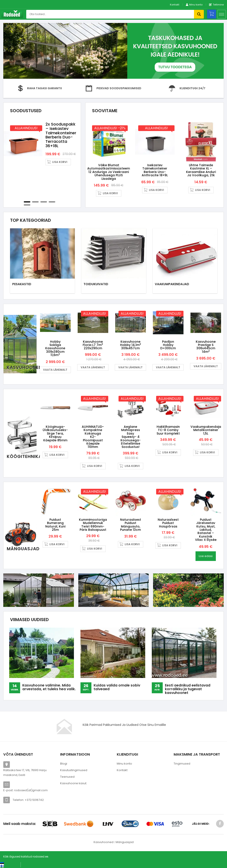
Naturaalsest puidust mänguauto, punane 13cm (131, 525)
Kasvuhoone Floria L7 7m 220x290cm (93, 345)
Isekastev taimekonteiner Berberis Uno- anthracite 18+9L (155, 170)
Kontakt (175, 5)
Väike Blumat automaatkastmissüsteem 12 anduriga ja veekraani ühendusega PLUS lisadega (109, 172)
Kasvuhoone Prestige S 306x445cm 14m (206, 347)
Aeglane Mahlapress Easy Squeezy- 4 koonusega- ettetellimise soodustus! (131, 437)
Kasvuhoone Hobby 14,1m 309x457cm (131, 345)
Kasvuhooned (104, 842)
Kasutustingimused (74, 770)
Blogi (64, 764)
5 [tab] (27, 205)
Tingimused (182, 764)
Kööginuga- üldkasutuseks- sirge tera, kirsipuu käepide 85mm (55, 433)
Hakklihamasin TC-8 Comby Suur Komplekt (168, 430)
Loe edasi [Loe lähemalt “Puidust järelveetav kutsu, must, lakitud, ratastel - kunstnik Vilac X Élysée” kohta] (206, 556)
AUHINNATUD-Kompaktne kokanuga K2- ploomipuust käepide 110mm (93, 437)
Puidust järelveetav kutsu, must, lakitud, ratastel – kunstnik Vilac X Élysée (206, 530)
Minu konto (124, 764)
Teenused (67, 777)
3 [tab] (44, 202)
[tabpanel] (42, 144)
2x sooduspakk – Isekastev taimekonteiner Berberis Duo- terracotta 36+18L (61, 135)
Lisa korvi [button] (60, 162)
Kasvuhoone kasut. (74, 783)
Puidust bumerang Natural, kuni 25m (55, 525)
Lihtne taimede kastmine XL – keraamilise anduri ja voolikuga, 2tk (201, 170)
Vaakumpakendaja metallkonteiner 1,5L (206, 430)
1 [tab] (27, 202)
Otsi (199, 14)
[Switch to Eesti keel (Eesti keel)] (9, 863)
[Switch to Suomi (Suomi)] (6, 866)
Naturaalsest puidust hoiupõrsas (168, 523)
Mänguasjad (125, 842)
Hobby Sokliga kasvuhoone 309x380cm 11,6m (55, 348)
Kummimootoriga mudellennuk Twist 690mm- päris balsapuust (93, 525)
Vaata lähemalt (55, 370)
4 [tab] (52, 202)
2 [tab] (35, 202)
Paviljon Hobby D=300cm (168, 345)
